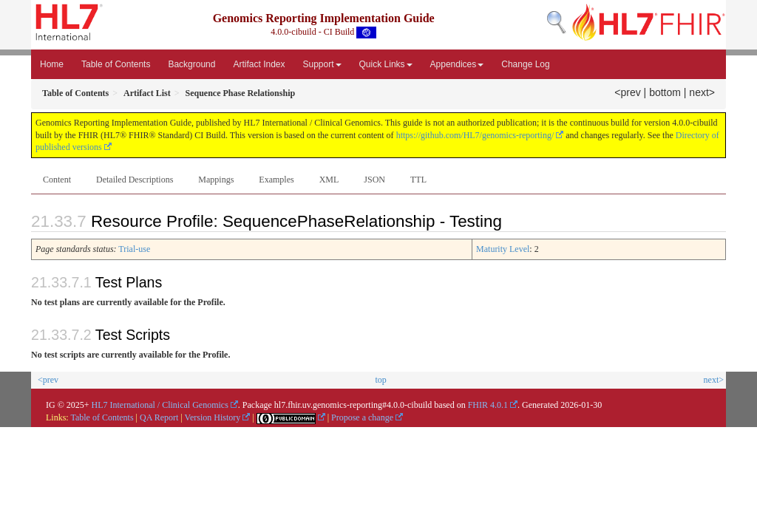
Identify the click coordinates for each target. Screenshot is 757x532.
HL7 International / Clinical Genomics (160, 405)
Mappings (216, 180)
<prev (627, 92)
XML (329, 180)
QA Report (159, 417)
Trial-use (134, 249)
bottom (665, 92)
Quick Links (386, 64)
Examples (276, 180)
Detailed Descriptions (135, 180)
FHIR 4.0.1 (488, 405)
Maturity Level (503, 249)
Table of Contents (116, 64)
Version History (213, 417)
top (380, 380)
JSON (374, 180)
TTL (418, 180)
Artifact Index (259, 64)
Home (52, 64)
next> (702, 92)
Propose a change (362, 417)
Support (322, 64)
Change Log (525, 64)
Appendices (457, 64)
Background (191, 64)
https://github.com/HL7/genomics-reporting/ (475, 135)
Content (57, 180)
